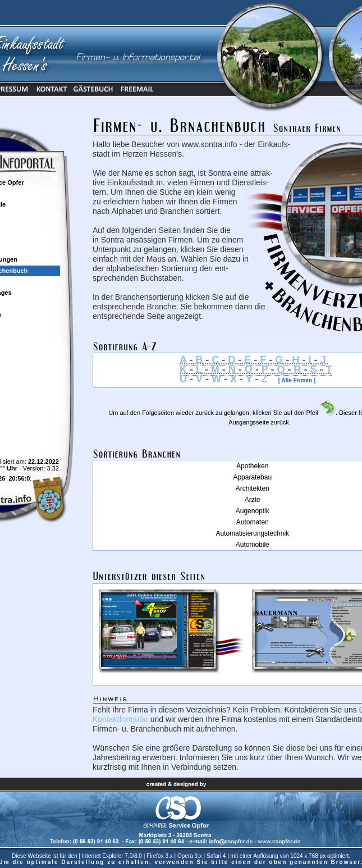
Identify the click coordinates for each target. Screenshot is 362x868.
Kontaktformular (120, 719)
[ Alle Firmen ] (291, 380)
